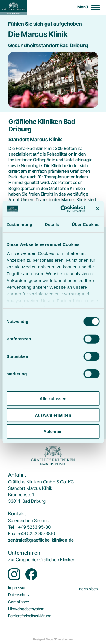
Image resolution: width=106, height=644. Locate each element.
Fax (12, 534)
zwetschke (65, 639)
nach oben (89, 589)
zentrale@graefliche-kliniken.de (41, 540)
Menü (83, 7)
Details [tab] (52, 224)
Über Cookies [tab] (86, 224)
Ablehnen (53, 431)
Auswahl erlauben (53, 415)
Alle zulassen (53, 399)
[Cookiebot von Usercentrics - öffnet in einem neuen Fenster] (63, 209)
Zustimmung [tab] (19, 224)
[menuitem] (42, 560)
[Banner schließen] (98, 209)
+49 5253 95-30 (34, 527)
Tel (11, 527)
